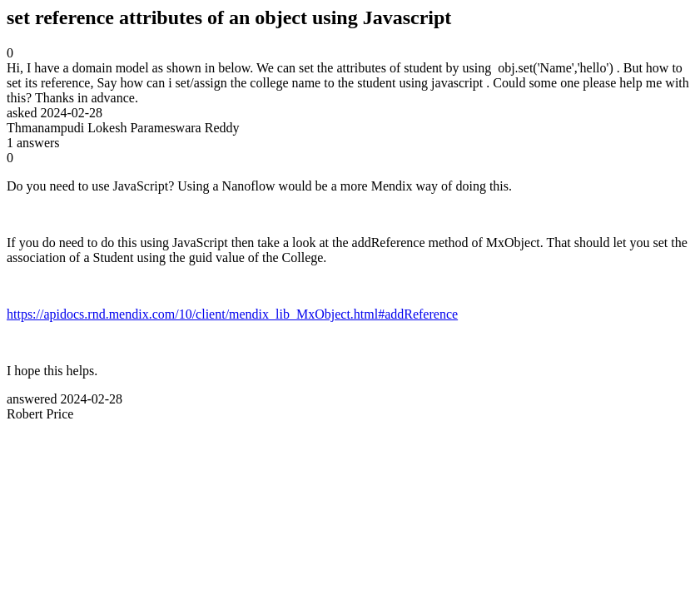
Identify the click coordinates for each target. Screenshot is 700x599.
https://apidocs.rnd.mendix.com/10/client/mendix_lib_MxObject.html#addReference (232, 314)
